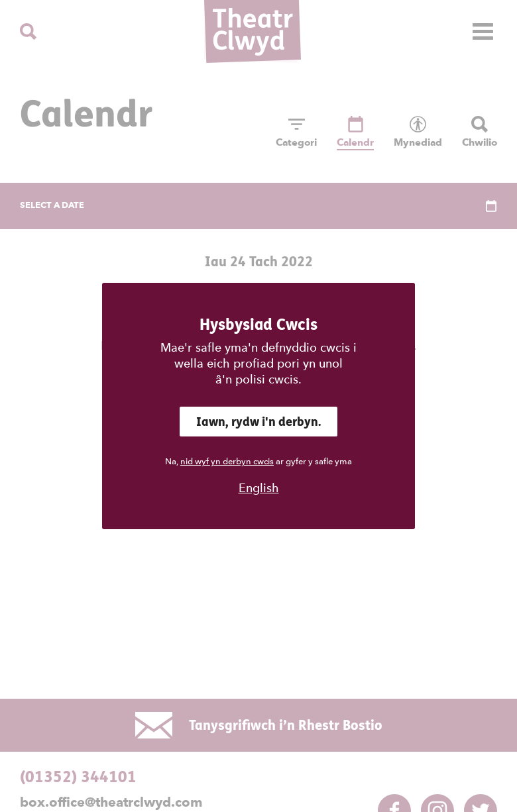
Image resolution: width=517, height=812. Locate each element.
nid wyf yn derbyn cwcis (227, 461)
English (259, 488)
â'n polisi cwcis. (258, 379)
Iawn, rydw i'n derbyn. (258, 422)
